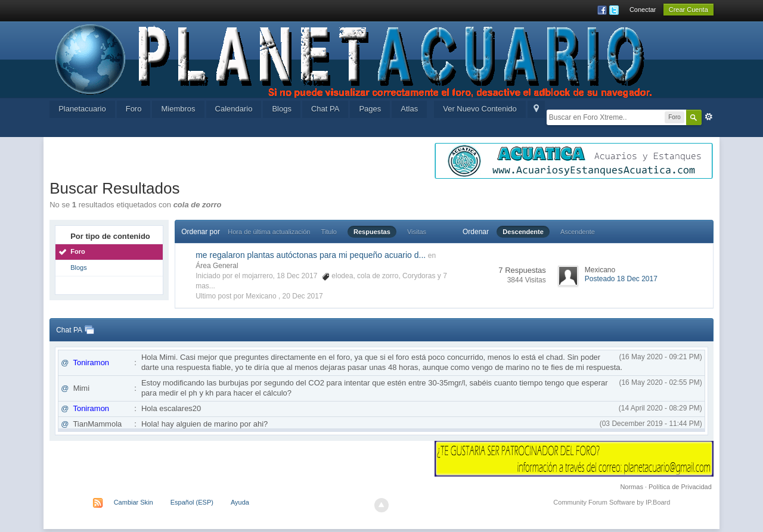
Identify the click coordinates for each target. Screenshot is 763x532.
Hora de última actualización (269, 232)
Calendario (234, 109)
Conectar (643, 10)
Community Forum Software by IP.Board (612, 502)
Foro (134, 109)
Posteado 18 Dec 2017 (621, 279)
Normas (632, 487)
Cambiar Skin (134, 502)
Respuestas (372, 232)
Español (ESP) (192, 502)
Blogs (282, 109)
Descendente (523, 232)
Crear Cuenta (688, 10)
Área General (217, 266)
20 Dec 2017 (303, 296)
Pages (370, 109)
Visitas (417, 232)
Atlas (409, 109)
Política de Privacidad (680, 487)
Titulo (329, 232)
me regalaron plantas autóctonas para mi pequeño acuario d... (311, 255)
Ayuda (240, 502)
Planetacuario (82, 109)
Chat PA (325, 109)
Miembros (178, 109)
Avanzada (709, 117)
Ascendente (578, 232)
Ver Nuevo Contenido (480, 109)
